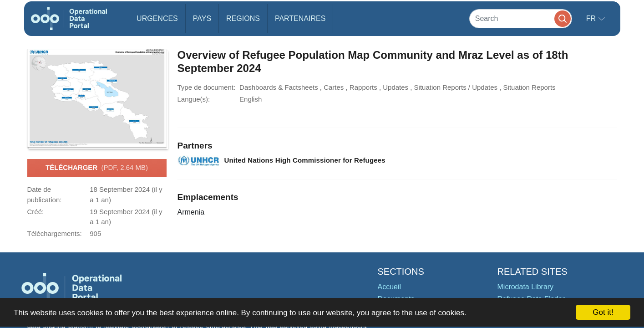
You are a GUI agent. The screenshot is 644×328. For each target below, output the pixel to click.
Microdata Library (526, 287)
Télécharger (97, 168)
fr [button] (592, 18)
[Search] (521, 18)
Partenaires (300, 18)
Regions (243, 18)
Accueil (390, 287)
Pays (202, 18)
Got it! (603, 312)
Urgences (157, 18)
